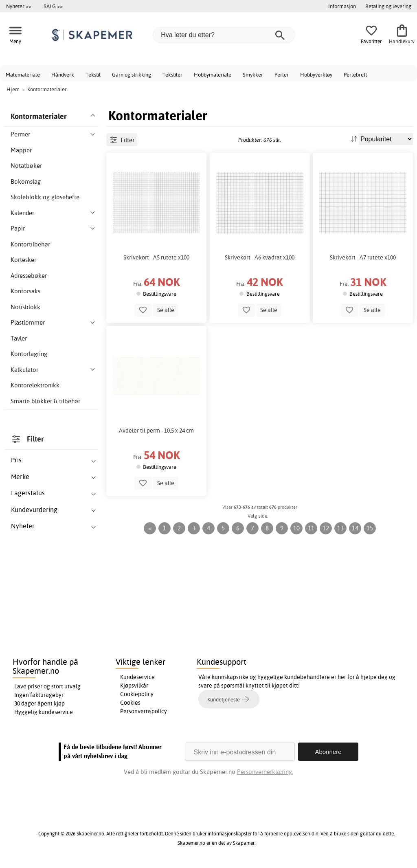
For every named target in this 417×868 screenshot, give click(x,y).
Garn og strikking (132, 75)
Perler (282, 75)
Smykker (253, 75)
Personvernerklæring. (265, 772)
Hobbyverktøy (316, 75)
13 (340, 528)
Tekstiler (172, 75)
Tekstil (93, 75)
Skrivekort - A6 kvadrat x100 (260, 257)
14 (355, 528)
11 (311, 528)
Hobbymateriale (213, 75)
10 (296, 528)
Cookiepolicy (137, 694)
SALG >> (53, 6)
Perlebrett (355, 75)
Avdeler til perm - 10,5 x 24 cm (156, 431)
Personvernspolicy (144, 711)
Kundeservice (137, 677)
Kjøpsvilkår (134, 686)
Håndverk (63, 75)
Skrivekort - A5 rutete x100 (156, 257)
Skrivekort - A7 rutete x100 (363, 257)
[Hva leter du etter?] (224, 35)
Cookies (130, 703)
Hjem (13, 89)
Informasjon (342, 6)
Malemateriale (23, 75)
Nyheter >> (19, 6)
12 (326, 528)
